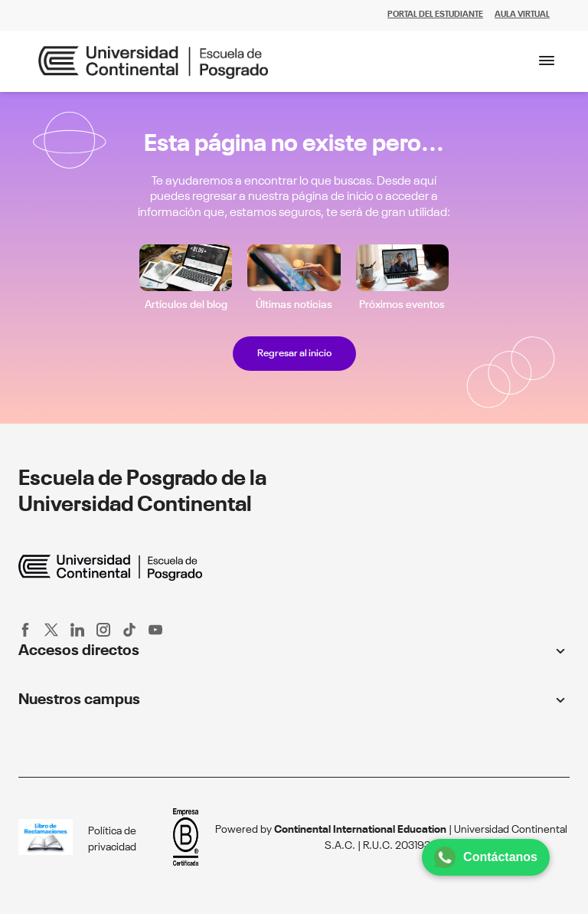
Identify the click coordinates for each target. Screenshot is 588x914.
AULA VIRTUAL (522, 15)
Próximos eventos (402, 305)
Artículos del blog (186, 305)
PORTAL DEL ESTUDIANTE (435, 15)
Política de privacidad (112, 839)
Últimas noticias (294, 305)
